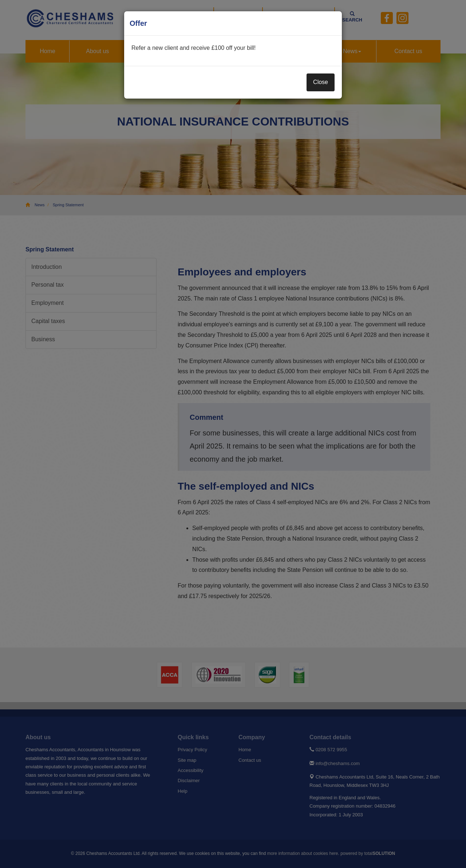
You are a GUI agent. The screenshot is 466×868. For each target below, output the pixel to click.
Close (321, 82)
